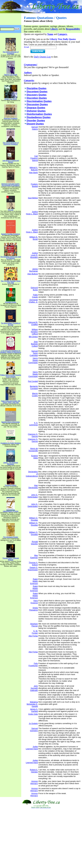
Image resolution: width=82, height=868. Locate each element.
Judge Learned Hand (32, 748)
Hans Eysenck (34, 602)
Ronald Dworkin (34, 543)
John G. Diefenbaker (33, 496)
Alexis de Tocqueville (33, 450)
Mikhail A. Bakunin (34, 169)
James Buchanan (34, 270)
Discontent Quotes (37, 92)
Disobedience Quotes (39, 117)
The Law (11, 209)
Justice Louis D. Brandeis (34, 255)
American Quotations (11, 118)
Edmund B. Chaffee (33, 323)
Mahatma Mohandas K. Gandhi (32, 704)
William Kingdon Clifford (34, 332)
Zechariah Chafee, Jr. (33, 301)
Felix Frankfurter (33, 665)
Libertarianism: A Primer (11, 510)
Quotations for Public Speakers (11, 442)
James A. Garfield (34, 710)
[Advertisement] (41, 838)
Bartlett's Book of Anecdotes (11, 421)
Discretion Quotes (37, 98)
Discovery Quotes (36, 95)
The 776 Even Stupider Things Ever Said (11, 281)
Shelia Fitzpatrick (33, 609)
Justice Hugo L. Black (32, 213)
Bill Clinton (33, 337)
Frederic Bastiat (34, 185)
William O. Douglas (33, 519)
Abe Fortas (33, 636)
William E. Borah (34, 238)
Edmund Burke (34, 289)
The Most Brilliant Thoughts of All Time (11, 323)
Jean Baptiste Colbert (34, 344)
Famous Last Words (11, 74)
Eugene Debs (35, 457)
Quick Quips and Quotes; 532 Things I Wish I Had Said (11, 401)
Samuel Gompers (34, 730)
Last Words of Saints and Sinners (11, 161)
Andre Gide (33, 714)
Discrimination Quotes (39, 101)
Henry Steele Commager (33, 360)
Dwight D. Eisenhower (33, 569)
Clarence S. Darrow (33, 435)
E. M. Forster (35, 632)
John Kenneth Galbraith (34, 688)
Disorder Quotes (36, 121)
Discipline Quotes (36, 88)
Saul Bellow (33, 198)
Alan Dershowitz (33, 486)
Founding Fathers (11, 485)
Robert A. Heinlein (34, 771)
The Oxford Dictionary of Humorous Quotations (11, 143)
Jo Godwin (33, 723)
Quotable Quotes (11, 301)
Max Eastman (34, 556)
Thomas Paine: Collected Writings (11, 558)
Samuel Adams (35, 128)
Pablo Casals (35, 296)
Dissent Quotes (35, 124)
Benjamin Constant (34, 387)
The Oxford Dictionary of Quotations (11, 52)
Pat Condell (33, 381)
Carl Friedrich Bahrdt (34, 158)
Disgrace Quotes (36, 108)
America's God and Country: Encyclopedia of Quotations (11, 184)
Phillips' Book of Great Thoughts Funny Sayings (11, 375)
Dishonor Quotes (36, 111)
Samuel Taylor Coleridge (34, 353)
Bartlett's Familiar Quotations (11, 233)
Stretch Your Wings (11, 98)
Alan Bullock (33, 274)
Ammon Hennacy (34, 782)
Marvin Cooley (35, 395)
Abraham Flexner (34, 625)
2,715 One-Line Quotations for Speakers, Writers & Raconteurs (11, 351)
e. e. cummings (33, 424)
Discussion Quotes (37, 104)
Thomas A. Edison (33, 564)
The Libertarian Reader (11, 536)
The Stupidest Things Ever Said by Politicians (11, 257)
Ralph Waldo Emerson (34, 581)
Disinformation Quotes (39, 114)
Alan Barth (33, 173)
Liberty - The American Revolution (11, 463)
